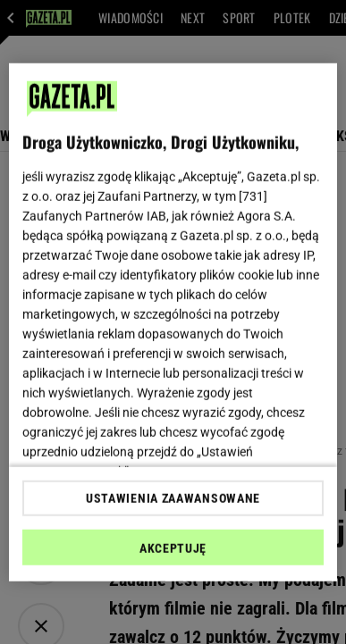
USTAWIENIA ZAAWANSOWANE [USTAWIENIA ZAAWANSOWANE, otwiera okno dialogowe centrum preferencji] (173, 498)
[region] (173, 322)
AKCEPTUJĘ (173, 548)
